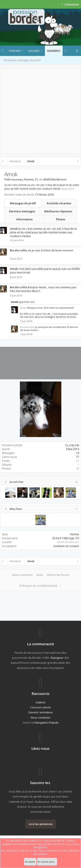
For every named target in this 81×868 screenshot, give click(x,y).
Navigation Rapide (47, 722)
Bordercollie (19, 250)
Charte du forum (58, 575)
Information (24, 219)
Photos (61, 219)
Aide (40, 575)
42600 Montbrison (68, 542)
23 (78, 461)
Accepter (30, 862)
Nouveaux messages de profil (22, 60)
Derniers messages (22, 211)
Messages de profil (23, 203)
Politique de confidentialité (38, 586)
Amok (14, 229)
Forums (15, 51)
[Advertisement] (40, 111)
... (46, 60)
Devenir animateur (41, 712)
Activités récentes (59, 203)
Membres (54, 51)
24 (78, 469)
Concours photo (40, 707)
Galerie (34, 51)
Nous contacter (23, 575)
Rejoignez (57, 658)
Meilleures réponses (58, 211)
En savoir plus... (47, 862)
